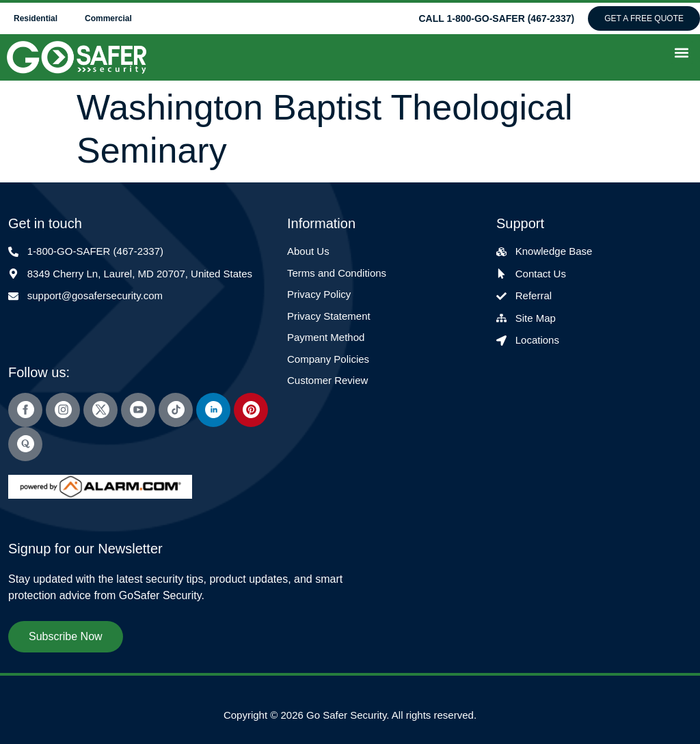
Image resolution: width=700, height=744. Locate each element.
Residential (36, 18)
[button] (682, 52)
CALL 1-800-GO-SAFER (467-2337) (496, 18)
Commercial (108, 18)
